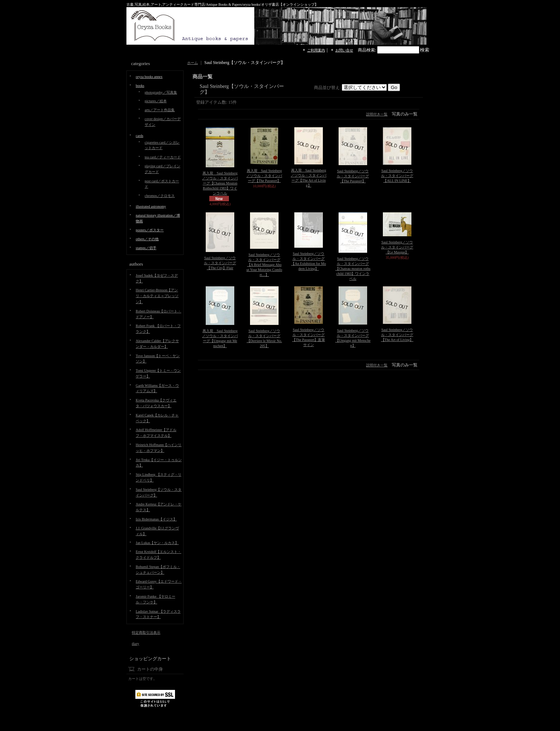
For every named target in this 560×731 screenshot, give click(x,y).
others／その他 (147, 239)
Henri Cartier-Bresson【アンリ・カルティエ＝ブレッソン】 (157, 296)
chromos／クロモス (160, 196)
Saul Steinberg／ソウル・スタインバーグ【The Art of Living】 (397, 335)
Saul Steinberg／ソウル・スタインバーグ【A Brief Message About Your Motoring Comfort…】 (264, 265)
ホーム (192, 63)
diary (136, 644)
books (140, 86)
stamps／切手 (146, 248)
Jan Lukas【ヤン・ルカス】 (157, 543)
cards (139, 136)
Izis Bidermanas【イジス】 (156, 519)
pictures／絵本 (156, 101)
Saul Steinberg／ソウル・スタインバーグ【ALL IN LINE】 (397, 176)
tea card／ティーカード (163, 157)
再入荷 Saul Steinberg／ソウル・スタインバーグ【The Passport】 (264, 176)
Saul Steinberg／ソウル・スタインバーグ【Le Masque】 (397, 247)
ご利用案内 (316, 50)
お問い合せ (344, 50)
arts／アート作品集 (160, 110)
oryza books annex (149, 77)
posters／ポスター (150, 230)
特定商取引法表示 (146, 633)
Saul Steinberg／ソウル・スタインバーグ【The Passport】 (353, 176)
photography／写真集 (161, 92)
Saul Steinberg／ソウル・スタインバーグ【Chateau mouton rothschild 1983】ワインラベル (353, 269)
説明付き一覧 (377, 114)
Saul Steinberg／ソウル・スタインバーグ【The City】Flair (220, 263)
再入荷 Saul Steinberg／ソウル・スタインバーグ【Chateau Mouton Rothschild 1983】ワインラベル (220, 183)
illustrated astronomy (151, 206)
